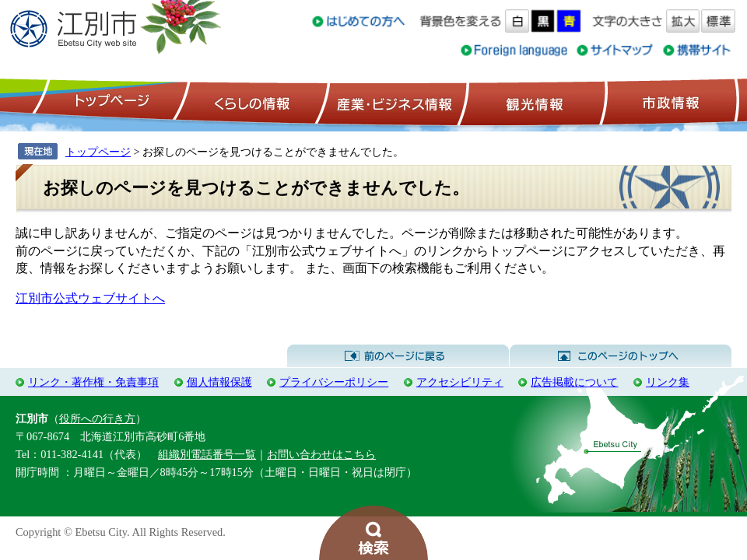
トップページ (110, 102)
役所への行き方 (97, 418)
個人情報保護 (219, 382)
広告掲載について (574, 382)
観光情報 (533, 102)
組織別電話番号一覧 (207, 454)
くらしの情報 (251, 102)
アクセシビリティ (460, 382)
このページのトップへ (621, 356)
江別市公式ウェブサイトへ (90, 298)
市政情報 (669, 102)
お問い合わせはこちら (321, 454)
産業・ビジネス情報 (391, 102)
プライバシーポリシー (334, 382)
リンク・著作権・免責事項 (93, 382)
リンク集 (668, 382)
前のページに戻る (398, 356)
